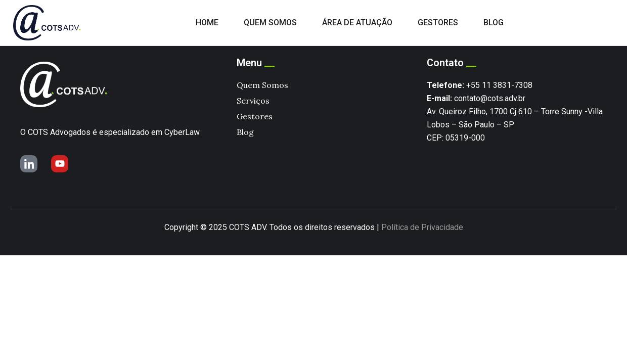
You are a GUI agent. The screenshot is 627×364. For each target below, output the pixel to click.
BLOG (494, 22)
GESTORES (438, 22)
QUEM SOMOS (270, 22)
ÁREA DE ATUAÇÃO (357, 22)
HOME (207, 22)
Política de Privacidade (422, 227)
